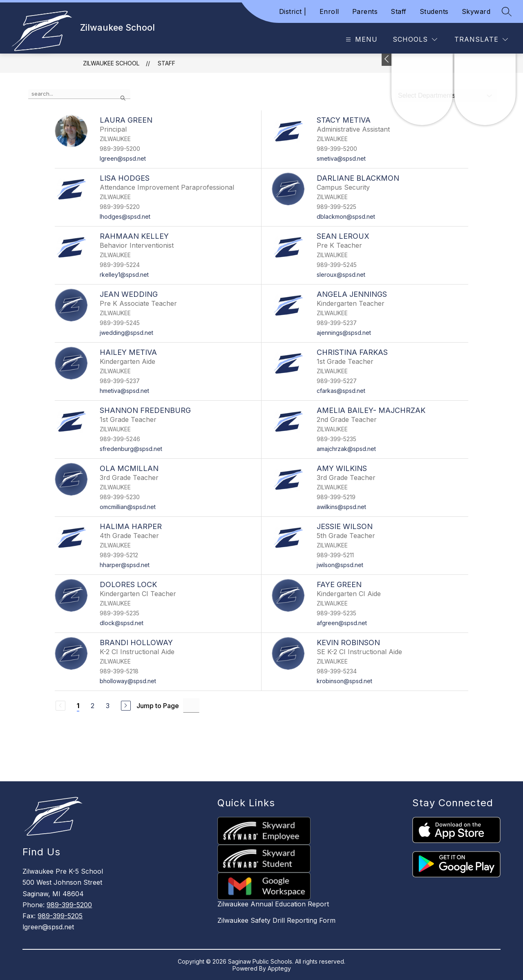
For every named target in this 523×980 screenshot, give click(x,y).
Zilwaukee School (111, 63)
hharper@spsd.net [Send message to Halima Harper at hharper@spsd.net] (125, 565)
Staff (399, 11)
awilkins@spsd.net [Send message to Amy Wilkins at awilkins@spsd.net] (341, 507)
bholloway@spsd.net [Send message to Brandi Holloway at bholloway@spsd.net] (128, 681)
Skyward (476, 11)
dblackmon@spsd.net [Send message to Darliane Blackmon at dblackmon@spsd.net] (346, 216)
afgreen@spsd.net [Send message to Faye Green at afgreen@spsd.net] (342, 623)
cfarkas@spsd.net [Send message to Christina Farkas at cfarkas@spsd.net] (341, 391)
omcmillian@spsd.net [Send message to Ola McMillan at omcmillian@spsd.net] (128, 507)
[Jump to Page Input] (191, 705)
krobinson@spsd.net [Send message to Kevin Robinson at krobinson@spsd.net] (344, 681)
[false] (79, 94)
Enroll (329, 11)
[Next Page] (126, 706)
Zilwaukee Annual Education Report (273, 904)
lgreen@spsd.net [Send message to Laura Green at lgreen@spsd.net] (123, 158)
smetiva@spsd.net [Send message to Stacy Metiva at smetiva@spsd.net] (341, 158)
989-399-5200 (69, 905)
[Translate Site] (481, 39)
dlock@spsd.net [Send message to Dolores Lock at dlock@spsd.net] (122, 623)
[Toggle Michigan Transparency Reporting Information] (387, 60)
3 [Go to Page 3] (108, 706)
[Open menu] (361, 39)
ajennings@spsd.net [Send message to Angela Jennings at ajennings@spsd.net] (344, 333)
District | (293, 11)
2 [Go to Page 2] (93, 706)
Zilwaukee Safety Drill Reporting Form (276, 920)
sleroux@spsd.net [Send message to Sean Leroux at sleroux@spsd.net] (341, 275)
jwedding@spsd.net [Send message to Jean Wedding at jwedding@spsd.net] (126, 333)
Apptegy (279, 968)
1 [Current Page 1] (78, 706)
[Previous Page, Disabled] (60, 706)
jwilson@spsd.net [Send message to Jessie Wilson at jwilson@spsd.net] (340, 565)
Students (434, 11)
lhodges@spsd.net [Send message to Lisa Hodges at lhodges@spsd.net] (125, 216)
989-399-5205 (60, 916)
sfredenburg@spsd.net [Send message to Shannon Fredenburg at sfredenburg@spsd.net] (131, 449)
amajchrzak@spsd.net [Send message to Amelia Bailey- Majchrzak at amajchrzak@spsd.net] (346, 449)
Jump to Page (158, 706)
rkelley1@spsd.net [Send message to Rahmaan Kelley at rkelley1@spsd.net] (124, 275)
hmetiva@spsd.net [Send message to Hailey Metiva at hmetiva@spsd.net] (124, 391)
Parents (365, 11)
